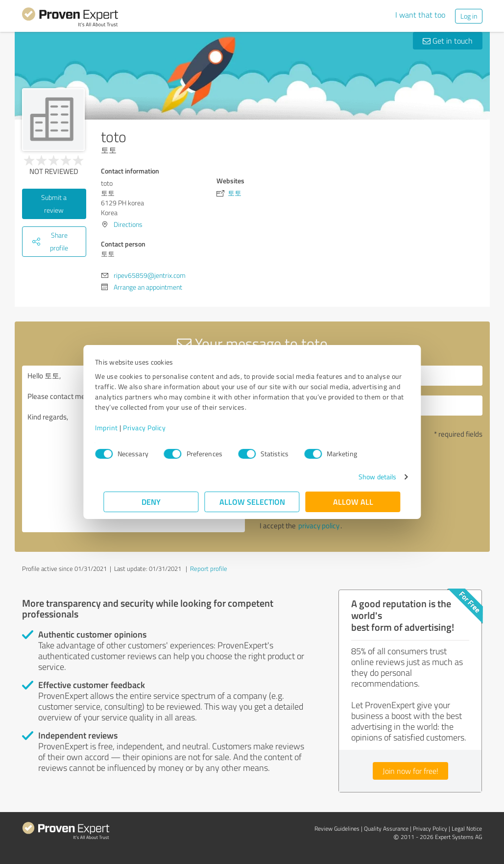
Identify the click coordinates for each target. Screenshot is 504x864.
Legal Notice (467, 828)
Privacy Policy (153, 428)
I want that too (420, 15)
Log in (469, 16)
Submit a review (54, 204)
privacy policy (319, 526)
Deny (151, 502)
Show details (369, 477)
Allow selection (252, 502)
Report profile (209, 568)
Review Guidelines (337, 828)
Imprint (115, 428)
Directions (128, 224)
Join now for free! (410, 771)
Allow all (353, 502)
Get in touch (448, 41)
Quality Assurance (386, 828)
